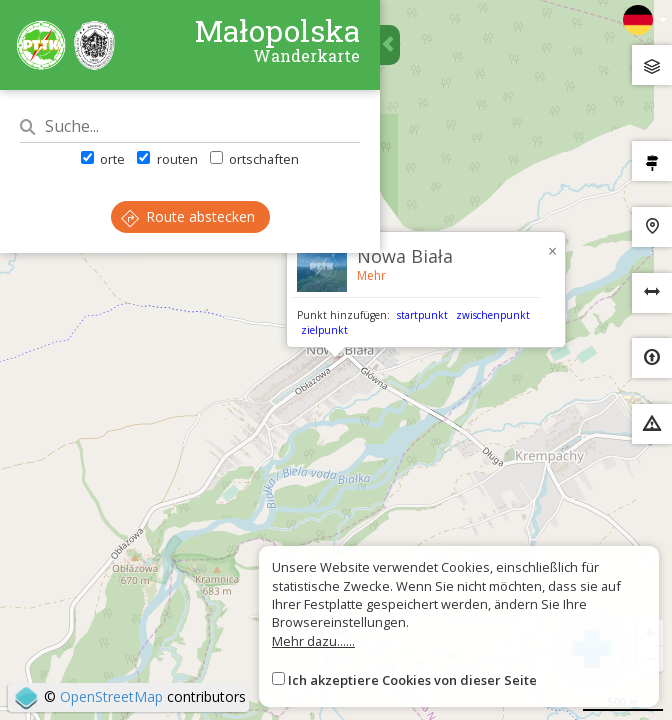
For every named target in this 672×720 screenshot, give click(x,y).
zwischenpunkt (493, 315)
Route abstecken (188, 216)
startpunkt (422, 315)
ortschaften (254, 159)
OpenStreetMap (111, 696)
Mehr (371, 275)
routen (167, 159)
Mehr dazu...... (313, 641)
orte (103, 159)
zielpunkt (324, 330)
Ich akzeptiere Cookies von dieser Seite (412, 680)
